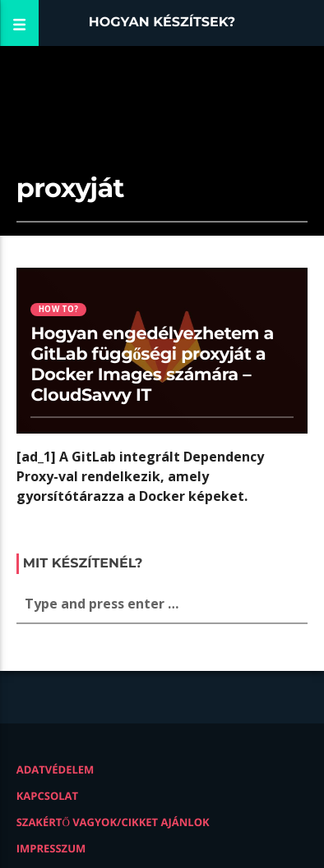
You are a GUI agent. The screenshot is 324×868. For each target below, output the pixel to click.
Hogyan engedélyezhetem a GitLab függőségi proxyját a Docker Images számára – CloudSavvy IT (152, 365)
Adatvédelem (56, 769)
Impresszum (51, 848)
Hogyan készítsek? (162, 23)
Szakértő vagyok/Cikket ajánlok (113, 822)
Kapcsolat (47, 796)
